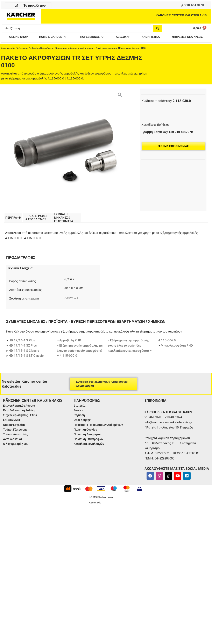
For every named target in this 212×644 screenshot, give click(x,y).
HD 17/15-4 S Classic (24, 359)
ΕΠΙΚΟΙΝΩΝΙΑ (156, 409)
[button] (72, 38)
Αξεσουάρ (23, 56)
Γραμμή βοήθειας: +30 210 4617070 (167, 140)
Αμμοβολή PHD (70, 349)
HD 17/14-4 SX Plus (23, 354)
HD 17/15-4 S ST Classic (26, 365)
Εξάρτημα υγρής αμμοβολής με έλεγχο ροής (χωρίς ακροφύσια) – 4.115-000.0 (80, 359)
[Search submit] (158, 29)
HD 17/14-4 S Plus (22, 349)
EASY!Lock (72, 307)
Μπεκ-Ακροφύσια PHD (177, 354)
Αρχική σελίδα (8, 56)
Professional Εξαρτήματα (43, 56)
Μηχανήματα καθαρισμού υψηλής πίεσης (79, 56)
